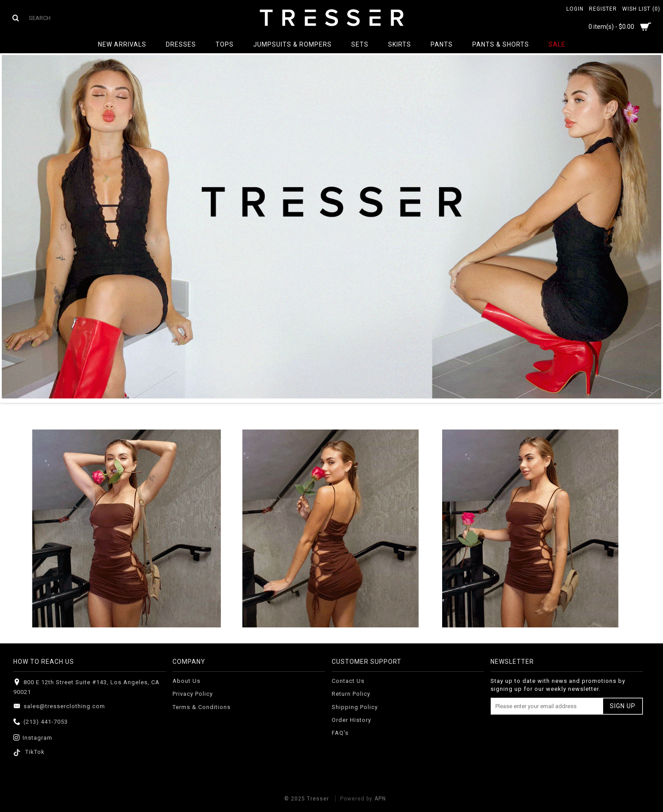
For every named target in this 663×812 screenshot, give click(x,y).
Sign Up (623, 706)
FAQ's (340, 733)
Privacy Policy (193, 694)
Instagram (33, 738)
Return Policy (351, 694)
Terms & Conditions (202, 707)
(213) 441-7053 (41, 722)
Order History (351, 720)
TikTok (29, 752)
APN (380, 799)
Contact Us (348, 681)
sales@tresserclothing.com (59, 707)
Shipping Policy (355, 707)
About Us (186, 681)
